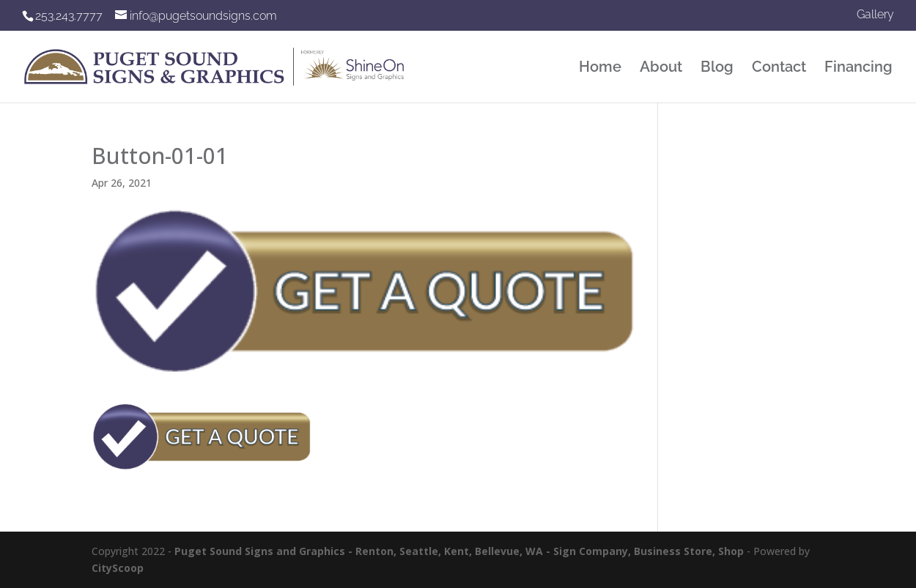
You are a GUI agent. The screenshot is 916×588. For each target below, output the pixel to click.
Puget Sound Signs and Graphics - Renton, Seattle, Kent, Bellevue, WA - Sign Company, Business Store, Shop (459, 551)
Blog (717, 68)
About (661, 68)
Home (600, 68)
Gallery (875, 15)
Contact (779, 68)
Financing (858, 68)
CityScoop (118, 568)
